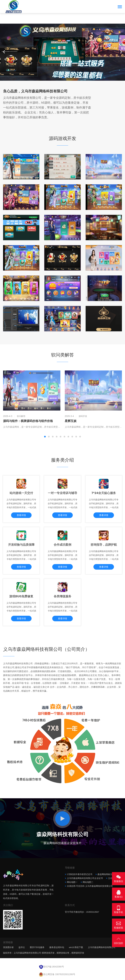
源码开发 (83, 416)
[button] (59, 77)
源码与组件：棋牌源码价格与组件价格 (28, 421)
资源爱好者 (8, 947)
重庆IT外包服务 (37, 947)
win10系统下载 (76, 947)
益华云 (22, 947)
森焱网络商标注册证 (107, 874)
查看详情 (21, 515)
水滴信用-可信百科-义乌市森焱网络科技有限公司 (90, 886)
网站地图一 (72, 882)
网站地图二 (88, 882)
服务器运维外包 (57, 947)
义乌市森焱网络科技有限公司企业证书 (85, 878)
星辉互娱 (71, 421)
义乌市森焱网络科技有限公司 (102, 947)
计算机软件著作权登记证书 (80, 874)
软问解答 (21, 416)
